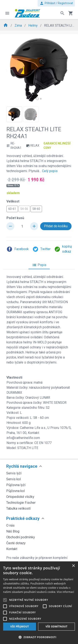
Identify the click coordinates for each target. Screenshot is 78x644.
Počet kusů (15, 218)
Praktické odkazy (23, 518)
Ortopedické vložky (20, 497)
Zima (19, 25)
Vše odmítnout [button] (56, 626)
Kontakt (12, 549)
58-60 (36, 209)
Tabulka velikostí (18, 508)
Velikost (13, 201)
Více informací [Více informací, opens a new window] (65, 592)
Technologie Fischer (21, 503)
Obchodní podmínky (21, 537)
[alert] (39, 603)
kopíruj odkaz (63, 249)
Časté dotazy (16, 543)
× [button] (73, 566)
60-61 (12, 209)
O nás (10, 525)
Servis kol (14, 479)
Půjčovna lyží (16, 485)
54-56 (24, 209)
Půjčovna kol (15, 491)
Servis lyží (14, 473)
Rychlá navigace (22, 466)
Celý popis (50, 171)
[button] (37, 99)
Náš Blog (13, 531)
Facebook (18, 249)
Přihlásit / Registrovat (56, 3)
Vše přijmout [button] (20, 626)
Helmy (33, 25)
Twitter (41, 249)
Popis (39, 265)
